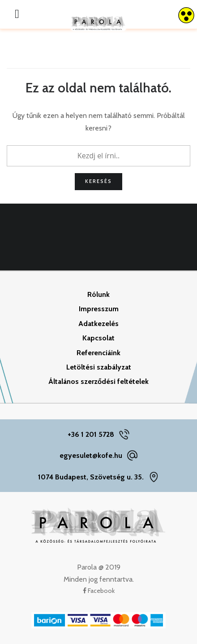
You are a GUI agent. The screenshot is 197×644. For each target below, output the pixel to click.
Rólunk (98, 294)
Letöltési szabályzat (99, 367)
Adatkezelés (98, 324)
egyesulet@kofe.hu (91, 455)
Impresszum (99, 309)
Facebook (99, 591)
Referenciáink (98, 353)
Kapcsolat (98, 338)
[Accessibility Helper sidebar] (186, 15)
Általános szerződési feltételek (98, 381)
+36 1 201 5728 (91, 434)
